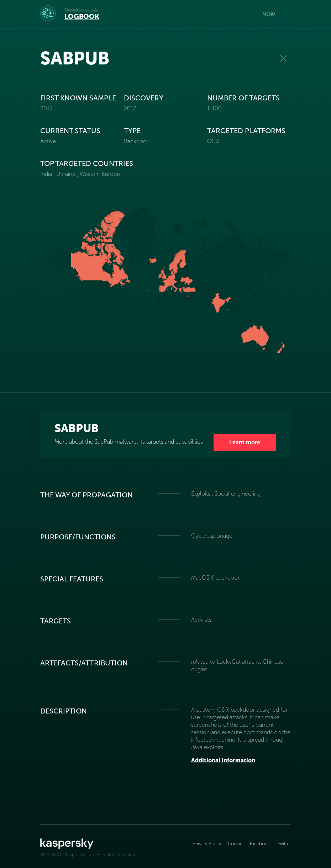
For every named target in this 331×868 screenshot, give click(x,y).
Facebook (260, 844)
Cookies (236, 844)
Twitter (284, 844)
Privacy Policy (207, 844)
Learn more (245, 442)
